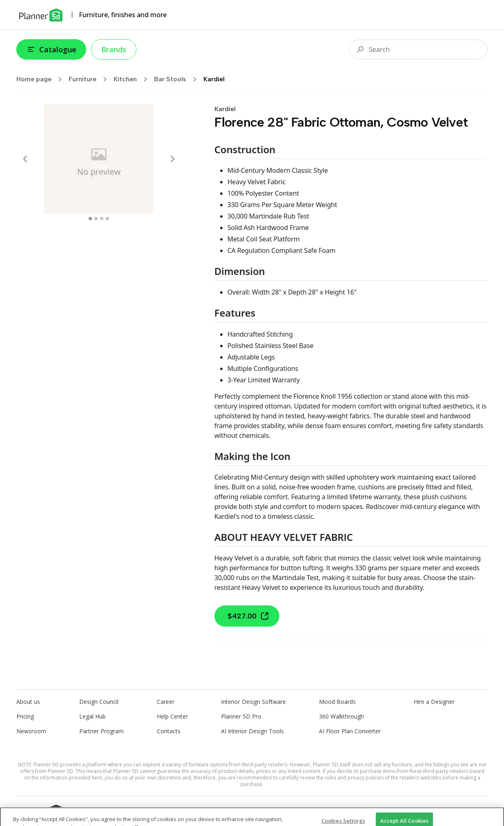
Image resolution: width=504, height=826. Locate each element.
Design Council (99, 702)
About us (28, 702)
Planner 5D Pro (241, 716)
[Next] (172, 159)
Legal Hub (93, 716)
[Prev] (25, 159)
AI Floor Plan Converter (350, 731)
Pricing (25, 716)
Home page (42, 79)
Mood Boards (337, 702)
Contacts (169, 731)
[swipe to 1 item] (96, 219)
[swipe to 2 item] (102, 219)
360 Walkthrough (341, 716)
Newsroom (31, 731)
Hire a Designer (434, 702)
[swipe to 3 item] (107, 219)
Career (166, 702)
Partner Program (101, 731)
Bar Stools (178, 79)
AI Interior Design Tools (252, 731)
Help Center (172, 716)
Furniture (90, 79)
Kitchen (133, 79)
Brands (114, 49)
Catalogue (51, 49)
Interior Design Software (253, 702)
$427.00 (249, 616)
